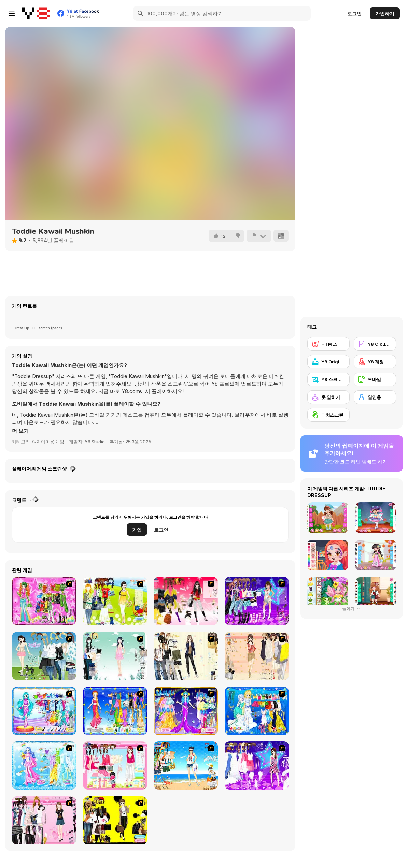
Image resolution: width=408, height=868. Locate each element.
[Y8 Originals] (328, 362)
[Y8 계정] (375, 362)
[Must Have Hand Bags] (115, 601)
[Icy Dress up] (115, 656)
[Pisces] (44, 711)
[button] (20, 431)
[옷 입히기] (328, 397)
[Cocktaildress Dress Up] (257, 656)
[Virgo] (115, 711)
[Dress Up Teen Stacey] (186, 601)
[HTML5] (328, 344)
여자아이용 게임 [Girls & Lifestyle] (48, 442)
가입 (137, 530)
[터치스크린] (328, 415)
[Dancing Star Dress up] (257, 601)
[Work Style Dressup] (186, 656)
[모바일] (375, 379)
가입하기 (385, 13)
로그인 (354, 13)
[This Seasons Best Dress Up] (115, 820)
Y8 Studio (95, 442)
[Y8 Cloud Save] (375, 344)
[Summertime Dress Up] (186, 765)
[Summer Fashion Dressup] (44, 820)
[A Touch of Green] (44, 601)
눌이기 (352, 609)
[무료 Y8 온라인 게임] (36, 13)
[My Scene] (257, 765)
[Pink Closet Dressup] (115, 765)
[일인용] (375, 397)
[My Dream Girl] (44, 656)
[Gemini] (257, 711)
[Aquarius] (44, 765)
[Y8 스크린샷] (328, 379)
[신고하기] (259, 236)
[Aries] (186, 711)
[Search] (141, 13)
